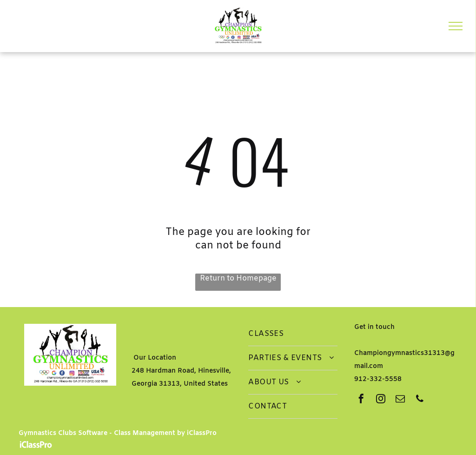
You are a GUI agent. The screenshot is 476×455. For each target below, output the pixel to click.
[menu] (456, 26)
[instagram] (381, 400)
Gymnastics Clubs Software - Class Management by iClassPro (118, 433)
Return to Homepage (238, 278)
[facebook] (361, 400)
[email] (400, 400)
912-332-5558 (378, 379)
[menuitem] (293, 334)
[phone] (420, 400)
